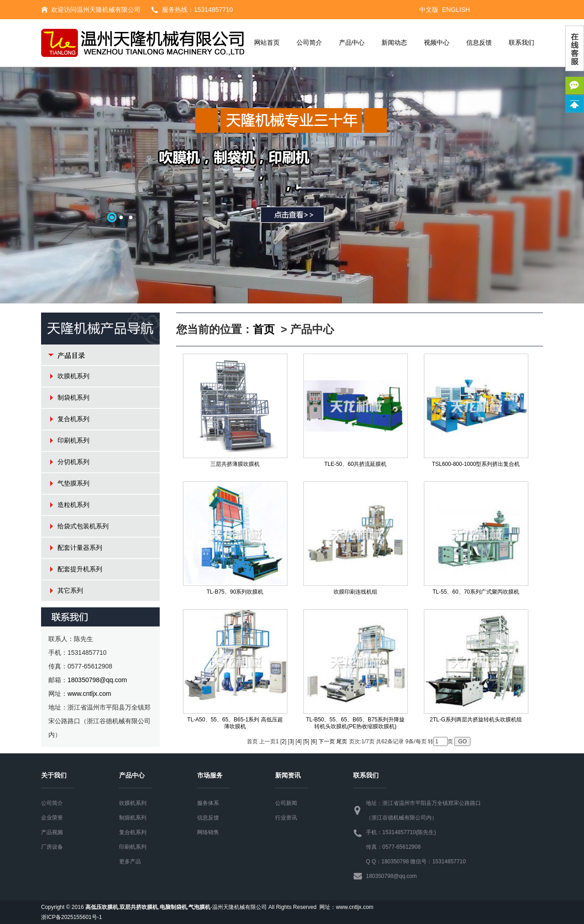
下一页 (327, 741)
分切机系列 (73, 462)
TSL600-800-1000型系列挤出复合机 (476, 464)
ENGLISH (456, 10)
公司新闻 (286, 803)
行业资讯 (286, 818)
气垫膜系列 (73, 483)
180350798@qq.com (97, 680)
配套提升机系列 (80, 569)
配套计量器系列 (80, 548)
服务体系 (208, 803)
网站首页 (267, 43)
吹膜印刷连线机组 (355, 592)
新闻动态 (394, 43)
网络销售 (208, 832)
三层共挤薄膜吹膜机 (235, 464)
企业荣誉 (52, 818)
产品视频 (52, 832)
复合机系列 (73, 419)
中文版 (429, 10)
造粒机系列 (73, 505)
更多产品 (130, 861)
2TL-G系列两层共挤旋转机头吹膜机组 (476, 720)
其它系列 (70, 590)
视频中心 (437, 43)
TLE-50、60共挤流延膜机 (356, 464)
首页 (264, 329)
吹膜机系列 (73, 376)
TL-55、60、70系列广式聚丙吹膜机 (476, 592)
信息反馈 (479, 43)
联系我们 (521, 43)
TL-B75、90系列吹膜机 (235, 592)
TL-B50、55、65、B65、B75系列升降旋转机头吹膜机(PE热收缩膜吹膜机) (356, 723)
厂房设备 (52, 847)
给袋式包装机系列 (83, 526)
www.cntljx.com (89, 694)
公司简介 (309, 43)
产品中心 (352, 43)
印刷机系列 (73, 440)
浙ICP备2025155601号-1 (71, 917)
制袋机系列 (73, 397)
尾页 (342, 741)
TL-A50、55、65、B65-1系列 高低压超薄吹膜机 (235, 723)
